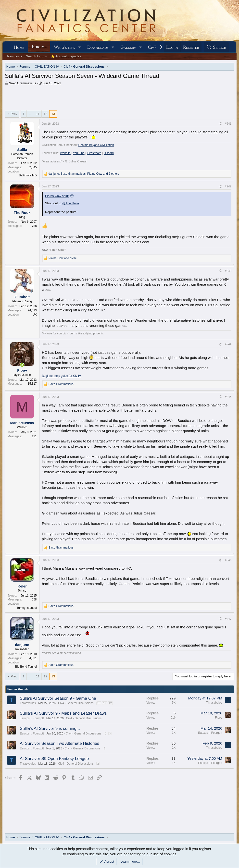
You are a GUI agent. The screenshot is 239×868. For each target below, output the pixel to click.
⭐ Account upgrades (66, 56)
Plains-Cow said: (57, 196)
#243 (228, 271)
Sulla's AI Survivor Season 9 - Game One (58, 698)
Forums (39, 47)
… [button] (30, 114)
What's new (65, 47)
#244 (228, 344)
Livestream (94, 153)
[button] (80, 47)
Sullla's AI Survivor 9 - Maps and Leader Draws (63, 713)
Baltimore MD (28, 175)
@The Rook (71, 203)
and (63, 258)
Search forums (36, 56)
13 (53, 114)
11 (38, 114)
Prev (14, 114)
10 (99, 703)
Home (19, 47)
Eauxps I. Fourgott (32, 718)
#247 (228, 619)
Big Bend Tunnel (26, 667)
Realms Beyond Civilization (96, 145)
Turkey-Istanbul (26, 608)
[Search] (216, 47)
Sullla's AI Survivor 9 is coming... (50, 728)
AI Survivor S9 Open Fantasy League (54, 759)
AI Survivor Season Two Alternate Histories (60, 743)
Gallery (128, 47)
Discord (109, 153)
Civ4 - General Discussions (76, 703)
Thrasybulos (28, 703)
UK (35, 315)
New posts (15, 56)
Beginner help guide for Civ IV (61, 376)
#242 (228, 186)
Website (65, 153)
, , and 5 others (84, 174)
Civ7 (152, 47)
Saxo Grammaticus (22, 83)
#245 (228, 397)
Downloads (98, 47)
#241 (228, 124)
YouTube (79, 153)
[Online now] (22, 365)
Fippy (219, 718)
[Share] (220, 124)
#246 (228, 560)
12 (45, 114)
